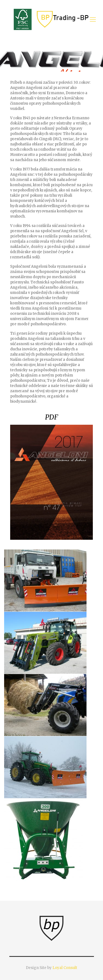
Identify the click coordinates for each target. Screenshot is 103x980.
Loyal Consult (65, 968)
